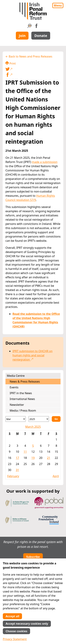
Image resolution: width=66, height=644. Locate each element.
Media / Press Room (23, 411)
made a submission (45, 162)
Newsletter (17, 405)
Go (56, 419)
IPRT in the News (21, 393)
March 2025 (33, 427)
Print (11, 63)
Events (14, 387)
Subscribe (33, 557)
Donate (41, 36)
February (13, 476)
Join (22, 36)
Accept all (12, 616)
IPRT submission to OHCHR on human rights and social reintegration (32, 355)
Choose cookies (16, 631)
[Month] (16, 419)
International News (22, 399)
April (56, 476)
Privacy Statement (15, 639)
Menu (58, 5)
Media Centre (16, 376)
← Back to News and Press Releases (29, 56)
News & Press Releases (25, 382)
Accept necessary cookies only (27, 624)
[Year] (39, 419)
